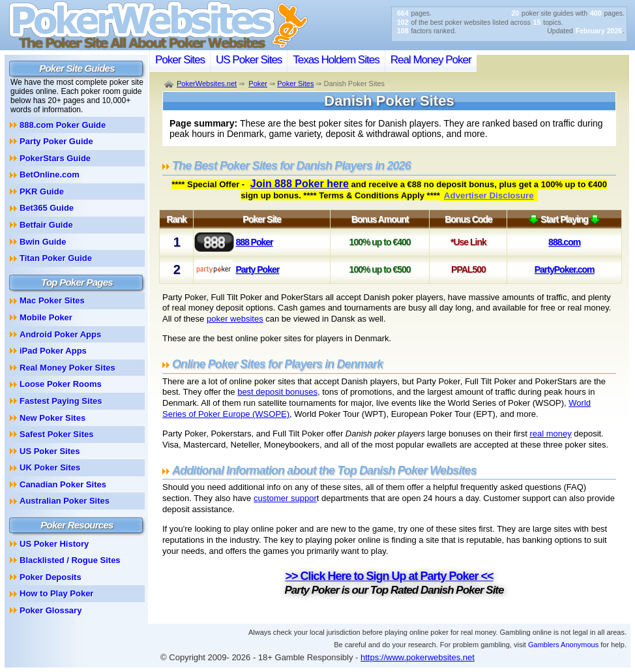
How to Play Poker (56, 593)
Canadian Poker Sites (63, 484)
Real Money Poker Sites (67, 368)
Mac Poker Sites (52, 300)
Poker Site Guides (77, 68)
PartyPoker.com (565, 269)
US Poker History (54, 544)
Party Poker (257, 269)
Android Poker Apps (60, 334)
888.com (564, 242)
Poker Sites (180, 60)
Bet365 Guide (47, 208)
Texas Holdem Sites (336, 60)
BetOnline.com (50, 175)
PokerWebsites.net (207, 84)
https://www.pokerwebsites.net (418, 657)
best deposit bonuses (277, 392)
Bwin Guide (43, 242)
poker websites (235, 319)
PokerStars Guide (55, 158)
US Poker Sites (249, 60)
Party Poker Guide (56, 141)
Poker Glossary (51, 610)
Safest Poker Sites (56, 434)
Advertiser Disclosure (489, 195)
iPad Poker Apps (53, 351)
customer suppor (285, 498)
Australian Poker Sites (65, 501)
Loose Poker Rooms (61, 384)
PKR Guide (42, 191)
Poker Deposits (51, 577)
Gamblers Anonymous (563, 645)
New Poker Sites (52, 418)
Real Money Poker (431, 60)
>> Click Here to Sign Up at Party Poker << (389, 576)
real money (550, 434)
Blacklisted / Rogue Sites (70, 560)
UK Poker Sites (50, 467)
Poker (258, 84)
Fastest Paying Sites (61, 401)
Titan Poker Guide (56, 258)
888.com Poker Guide (63, 125)
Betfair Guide (46, 225)
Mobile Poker (46, 317)
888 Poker (254, 242)
